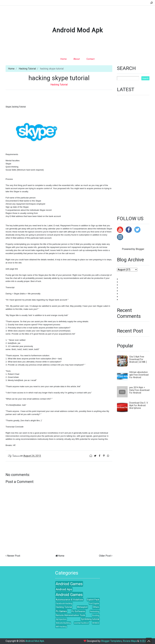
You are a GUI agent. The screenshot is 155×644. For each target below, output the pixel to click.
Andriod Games (69, 584)
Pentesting (95, 611)
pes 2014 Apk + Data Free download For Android (139, 390)
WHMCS (96, 623)
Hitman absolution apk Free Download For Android (139, 375)
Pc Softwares (78, 611)
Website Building (63, 623)
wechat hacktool (81, 623)
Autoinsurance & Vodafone (69, 600)
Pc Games (61, 611)
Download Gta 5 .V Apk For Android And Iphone (139, 405)
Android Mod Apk (78, 30)
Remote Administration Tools (70, 615)
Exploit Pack (93, 600)
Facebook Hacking (64, 603)
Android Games (69, 595)
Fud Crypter (94, 603)
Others (96, 607)
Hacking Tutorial (27, 69)
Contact (90, 59)
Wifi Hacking (61, 627)
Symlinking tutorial (90, 619)
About (77, 59)
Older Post (105, 556)
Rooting (96, 615)
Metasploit (82, 607)
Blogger (140, 249)
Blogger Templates (111, 641)
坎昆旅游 (144, 641)
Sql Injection (61, 619)
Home (64, 59)
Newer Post (14, 556)
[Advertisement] (133, 153)
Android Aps (64, 589)
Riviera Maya (130, 641)
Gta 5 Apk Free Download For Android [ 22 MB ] (138, 359)
